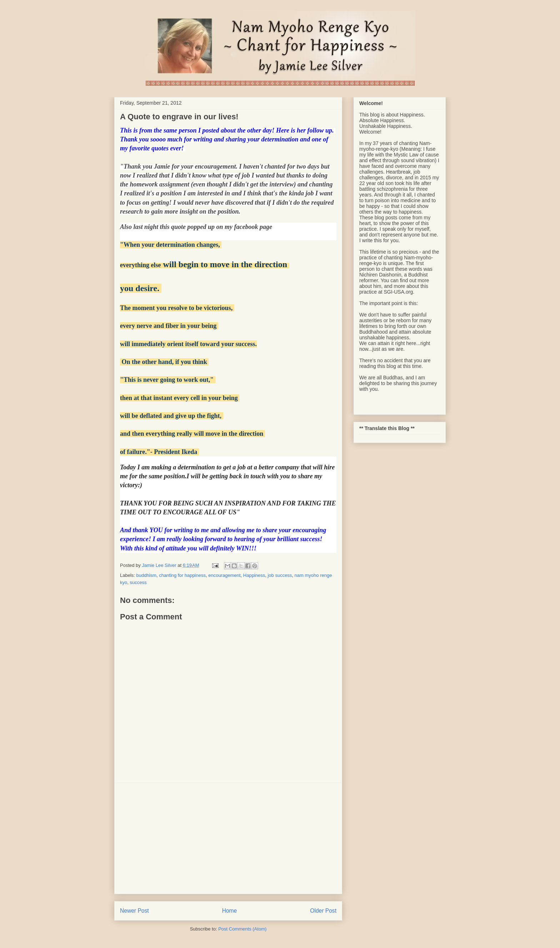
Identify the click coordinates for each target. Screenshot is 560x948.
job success (280, 575)
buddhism (146, 575)
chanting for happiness (182, 575)
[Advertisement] (228, 838)
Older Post (323, 911)
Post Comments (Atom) (242, 929)
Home (230, 911)
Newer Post (134, 911)
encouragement (224, 575)
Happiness (254, 575)
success (138, 582)
